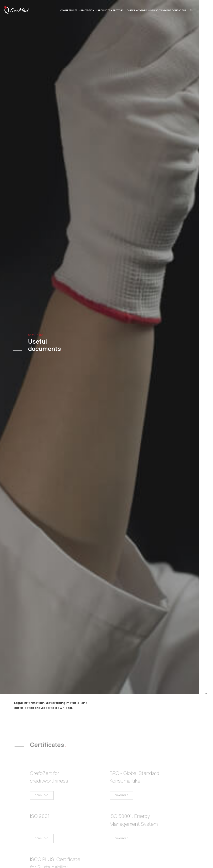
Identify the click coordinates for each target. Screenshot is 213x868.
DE (185, 10)
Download (42, 800)
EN (191, 10)
